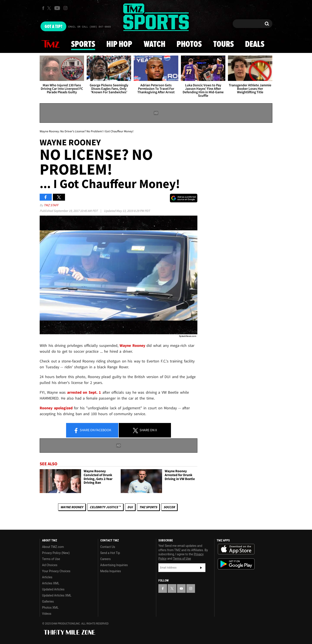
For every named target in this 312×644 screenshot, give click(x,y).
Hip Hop (119, 44)
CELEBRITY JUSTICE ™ (105, 507)
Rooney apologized (56, 408)
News (50, 44)
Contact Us (108, 547)
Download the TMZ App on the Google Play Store (236, 564)
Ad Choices (50, 565)
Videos (47, 614)
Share (92, 430)
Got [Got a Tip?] (53, 27)
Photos (189, 44)
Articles (47, 577)
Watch (154, 44)
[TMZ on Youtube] (57, 8)
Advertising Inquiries (114, 565)
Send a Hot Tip (110, 553)
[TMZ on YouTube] (181, 588)
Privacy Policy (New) (56, 553)
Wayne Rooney (72, 507)
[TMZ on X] (50, 8)
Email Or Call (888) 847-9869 (89, 27)
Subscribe (201, 568)
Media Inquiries (111, 571)
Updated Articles (53, 589)
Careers (106, 559)
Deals (255, 44)
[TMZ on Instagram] (65, 8)
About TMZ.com (53, 547)
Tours (223, 44)
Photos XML (50, 608)
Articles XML (51, 583)
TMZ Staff (51, 205)
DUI (130, 507)
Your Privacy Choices (56, 571)
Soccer (169, 507)
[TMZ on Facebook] (43, 8)
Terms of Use (51, 559)
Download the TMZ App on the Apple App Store (236, 549)
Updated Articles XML (57, 595)
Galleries (48, 601)
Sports (83, 44)
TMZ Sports (148, 507)
